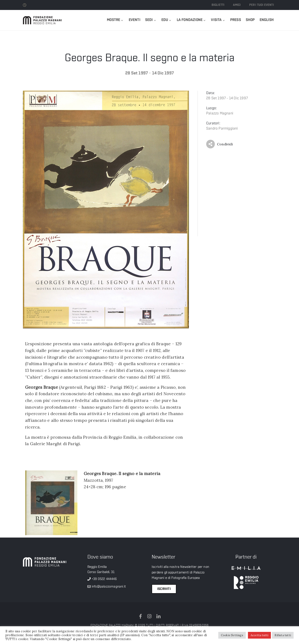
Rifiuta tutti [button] (283, 635)
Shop (250, 20)
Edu (167, 20)
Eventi (135, 20)
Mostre (115, 20)
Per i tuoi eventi (261, 5)
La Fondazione (192, 20)
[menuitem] (267, 20)
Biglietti (218, 5)
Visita (218, 20)
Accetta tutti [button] (260, 635)
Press (236, 20)
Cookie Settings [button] (232, 635)
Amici (237, 5)
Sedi (151, 20)
